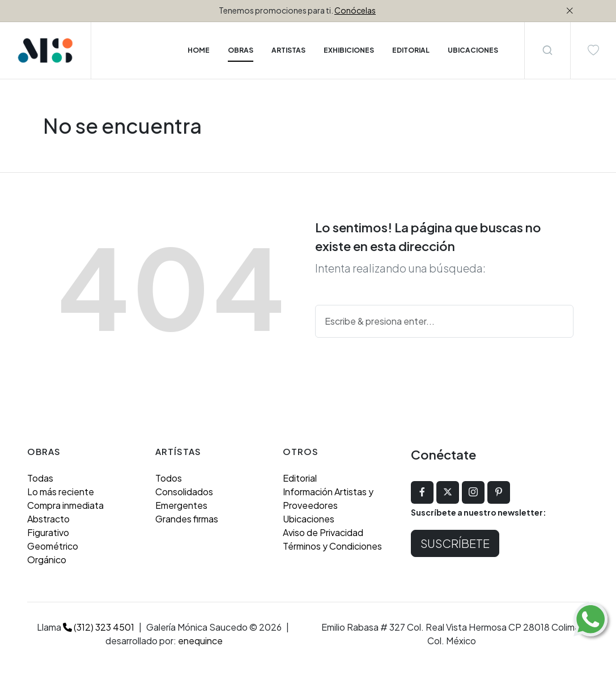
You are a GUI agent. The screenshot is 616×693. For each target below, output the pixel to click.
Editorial (300, 478)
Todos (169, 478)
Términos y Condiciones (332, 546)
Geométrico (53, 546)
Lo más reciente (61, 492)
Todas (40, 478)
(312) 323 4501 (99, 627)
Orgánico (47, 560)
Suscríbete (455, 543)
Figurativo (48, 532)
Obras (241, 50)
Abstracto (48, 519)
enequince (200, 641)
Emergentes (181, 505)
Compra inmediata (65, 505)
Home (199, 50)
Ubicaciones (309, 519)
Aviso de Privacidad (323, 532)
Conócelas (355, 10)
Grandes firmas (187, 519)
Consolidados (184, 492)
